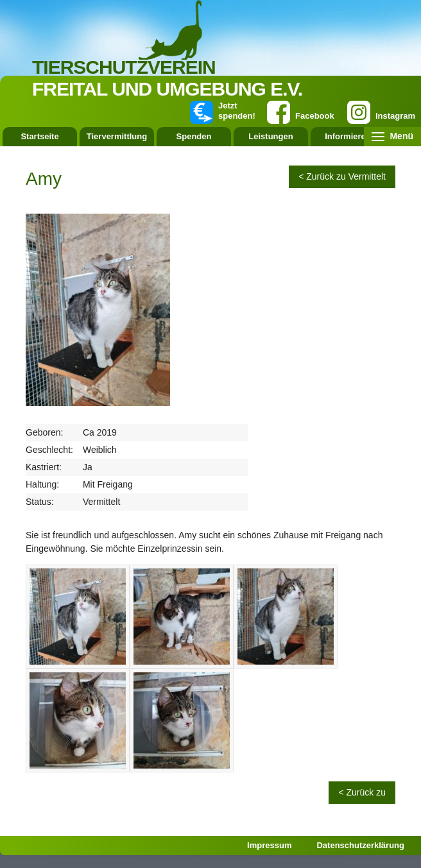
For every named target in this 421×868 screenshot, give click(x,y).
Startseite (39, 136)
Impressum (269, 845)
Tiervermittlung (117, 136)
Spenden (194, 136)
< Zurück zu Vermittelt (342, 176)
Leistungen (271, 136)
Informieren (348, 136)
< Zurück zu (362, 792)
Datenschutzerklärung (360, 845)
